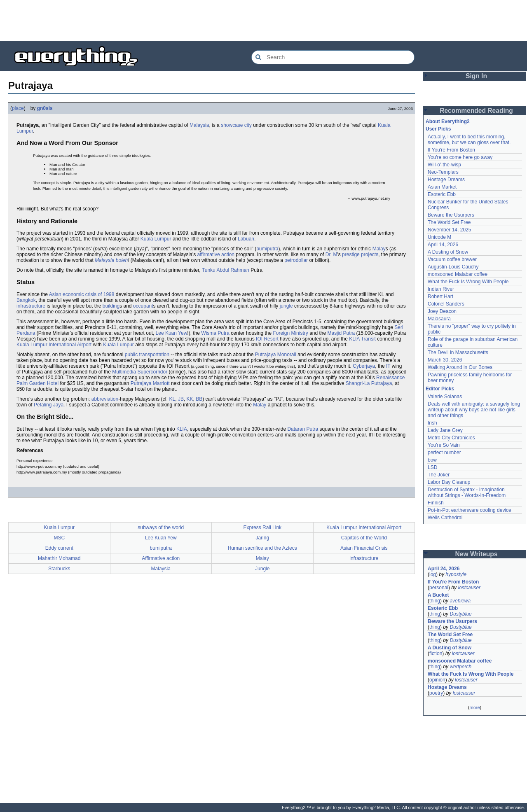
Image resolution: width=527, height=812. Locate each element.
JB (181, 399)
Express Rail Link (262, 527)
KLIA (182, 429)
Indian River (441, 289)
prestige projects (360, 254)
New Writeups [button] (477, 554)
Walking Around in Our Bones (460, 367)
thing (435, 601)
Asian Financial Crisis (364, 548)
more (474, 707)
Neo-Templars (443, 172)
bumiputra (267, 249)
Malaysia (199, 125)
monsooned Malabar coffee (458, 274)
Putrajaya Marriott (150, 383)
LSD (432, 467)
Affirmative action (161, 558)
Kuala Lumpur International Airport (54, 345)
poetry (436, 693)
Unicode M (439, 237)
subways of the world (161, 527)
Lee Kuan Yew (172, 333)
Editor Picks (440, 389)
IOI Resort (267, 339)
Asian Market (442, 187)
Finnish (436, 503)
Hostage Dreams (446, 180)
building (111, 306)
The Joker (439, 475)
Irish (432, 423)
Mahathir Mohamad (59, 558)
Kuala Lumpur (156, 239)
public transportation (147, 355)
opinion (437, 680)
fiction (436, 653)
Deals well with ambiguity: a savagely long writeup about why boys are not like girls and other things (474, 410)
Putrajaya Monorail (276, 355)
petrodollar (296, 260)
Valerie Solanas (445, 397)
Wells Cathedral (445, 518)
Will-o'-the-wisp (444, 165)
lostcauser (469, 588)
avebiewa (460, 601)
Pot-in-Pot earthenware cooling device (470, 510)
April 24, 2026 (444, 569)
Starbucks (59, 569)
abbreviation (105, 399)
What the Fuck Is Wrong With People (468, 282)
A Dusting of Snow (448, 252)
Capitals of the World (364, 538)
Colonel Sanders (446, 304)
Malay (379, 249)
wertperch (460, 667)
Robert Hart (440, 296)
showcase (232, 125)
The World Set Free (449, 222)
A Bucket (438, 595)
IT (388, 366)
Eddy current (59, 548)
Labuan (246, 239)
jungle (286, 306)
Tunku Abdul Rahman (226, 270)
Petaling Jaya (49, 405)
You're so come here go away (460, 157)
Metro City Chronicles (451, 438)
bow (432, 460)
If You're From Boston (451, 150)
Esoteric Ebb (442, 194)
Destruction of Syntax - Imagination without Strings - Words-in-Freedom (467, 492)
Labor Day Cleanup (449, 482)
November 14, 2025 (449, 230)
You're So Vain (444, 445)
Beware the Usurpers (451, 215)
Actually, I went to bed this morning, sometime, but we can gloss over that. (469, 140)
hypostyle (456, 574)
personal (439, 588)
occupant (143, 306)
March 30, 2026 (445, 360)
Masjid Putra (341, 333)
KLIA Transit (362, 339)
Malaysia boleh (111, 260)
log (433, 574)
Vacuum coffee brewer (452, 259)
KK (190, 399)
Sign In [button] (476, 76)
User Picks (438, 129)
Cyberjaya (364, 366)
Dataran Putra (303, 429)
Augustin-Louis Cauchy (453, 267)
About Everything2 (448, 121)
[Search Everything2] (333, 57)
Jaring (262, 538)
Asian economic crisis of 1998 (82, 294)
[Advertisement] (264, 21)
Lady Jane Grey (445, 430)
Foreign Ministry (290, 333)
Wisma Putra (215, 333)
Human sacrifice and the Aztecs (262, 548)
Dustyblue (460, 614)
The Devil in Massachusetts (458, 352)
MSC (59, 538)
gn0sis (45, 108)
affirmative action (216, 254)
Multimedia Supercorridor (140, 372)
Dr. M (331, 254)
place (18, 108)
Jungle (262, 569)
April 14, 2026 (443, 245)
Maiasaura (439, 319)
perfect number (444, 453)
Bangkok (26, 300)
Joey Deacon (442, 311)
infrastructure (31, 306)
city (248, 125)
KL (172, 399)
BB (199, 399)
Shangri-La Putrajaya (369, 383)
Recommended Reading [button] (476, 111)
